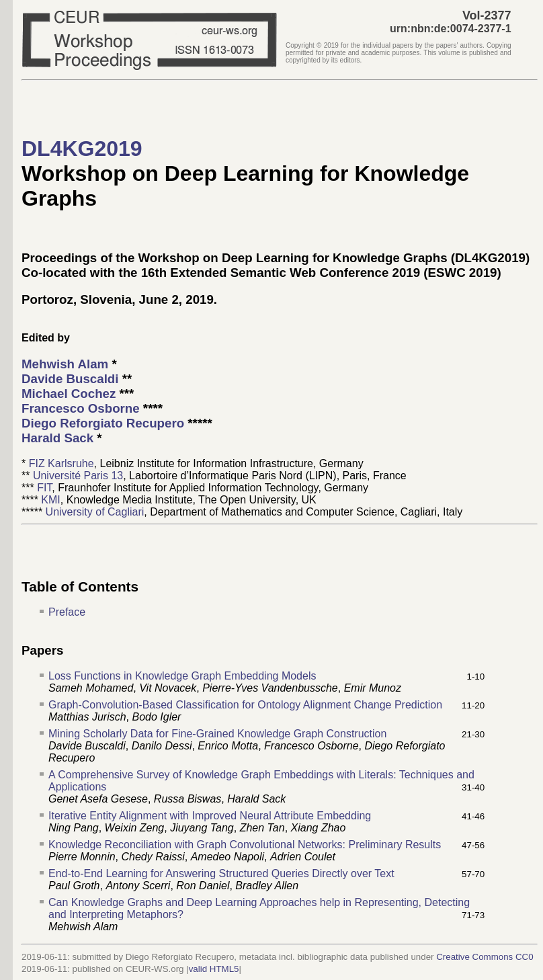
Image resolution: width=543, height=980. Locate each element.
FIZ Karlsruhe (61, 463)
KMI (50, 500)
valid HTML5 (214, 969)
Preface (67, 612)
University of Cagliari (95, 512)
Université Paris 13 (78, 476)
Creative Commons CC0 (485, 957)
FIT (44, 488)
